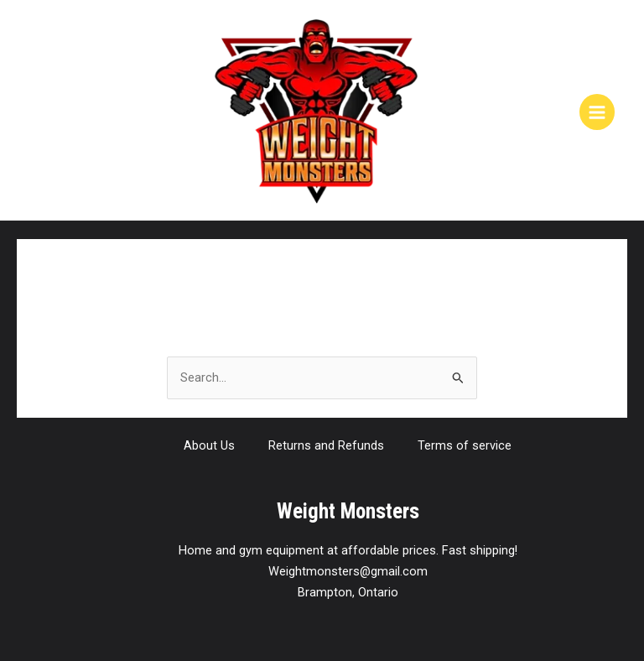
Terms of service (465, 445)
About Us (209, 445)
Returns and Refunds (326, 445)
